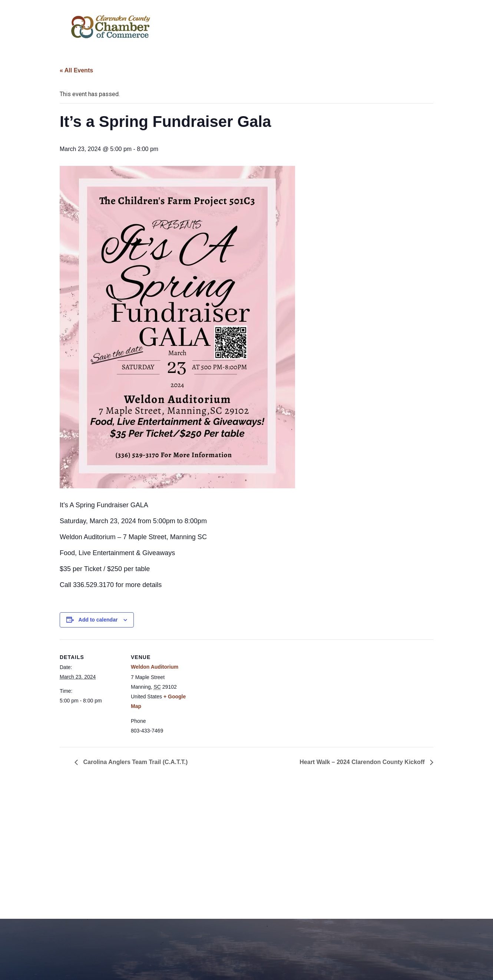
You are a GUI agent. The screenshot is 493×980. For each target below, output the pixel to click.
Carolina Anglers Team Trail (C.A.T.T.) (135, 762)
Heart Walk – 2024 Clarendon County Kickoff (363, 762)
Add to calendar (98, 620)
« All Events (76, 70)
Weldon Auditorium (155, 667)
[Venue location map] (241, 691)
